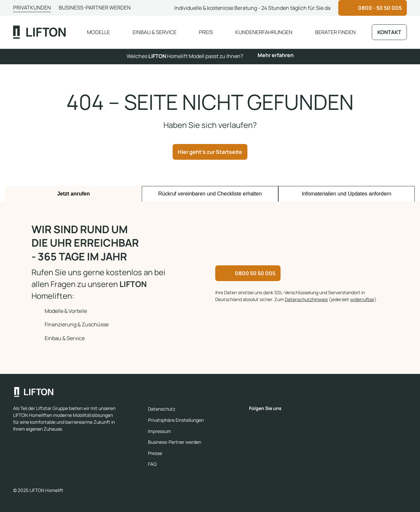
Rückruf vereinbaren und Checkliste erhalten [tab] (210, 194)
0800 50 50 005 (255, 273)
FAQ (152, 464)
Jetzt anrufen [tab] (73, 194)
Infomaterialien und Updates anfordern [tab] (346, 194)
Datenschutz (162, 409)
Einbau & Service (155, 32)
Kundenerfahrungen (264, 32)
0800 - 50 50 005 (380, 8)
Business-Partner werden (95, 8)
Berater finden (335, 32)
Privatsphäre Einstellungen (176, 420)
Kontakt (389, 32)
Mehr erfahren (276, 55)
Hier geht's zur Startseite (210, 152)
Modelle (98, 32)
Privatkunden (32, 8)
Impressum (159, 431)
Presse (155, 453)
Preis (206, 32)
